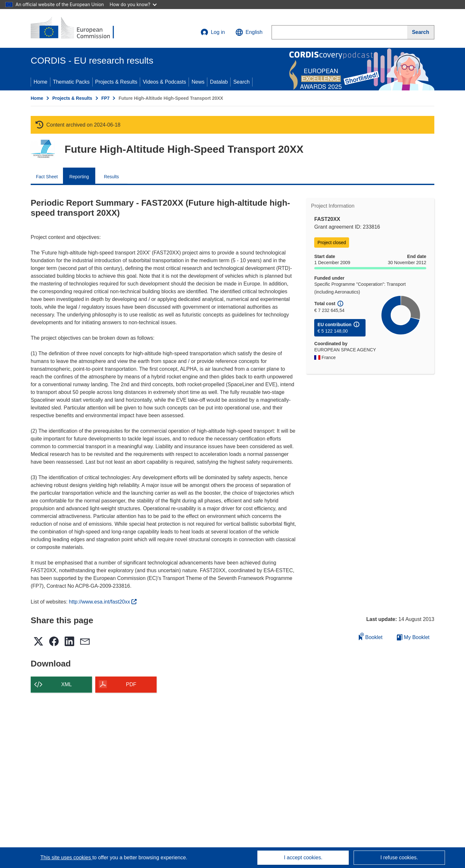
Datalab (219, 82)
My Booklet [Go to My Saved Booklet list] (413, 637)
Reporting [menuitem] (79, 177)
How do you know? (133, 4)
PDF (131, 684)
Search (241, 82)
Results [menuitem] (112, 177)
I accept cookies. (303, 858)
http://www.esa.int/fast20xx (103, 602)
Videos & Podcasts (164, 82)
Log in (213, 32)
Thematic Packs (71, 82)
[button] (249, 32)
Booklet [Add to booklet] (371, 636)
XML (67, 684)
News (198, 82)
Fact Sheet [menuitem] (47, 177)
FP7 (106, 98)
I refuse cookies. (399, 858)
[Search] (421, 32)
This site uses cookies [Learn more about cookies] (66, 858)
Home (41, 82)
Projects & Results (116, 82)
